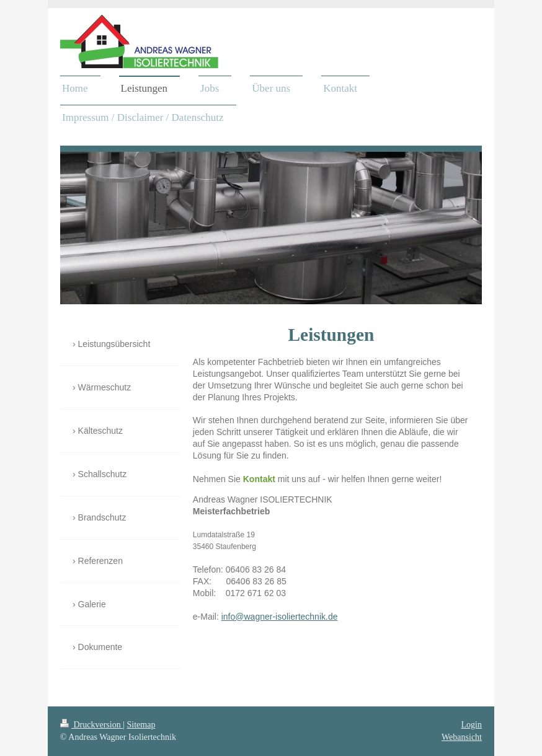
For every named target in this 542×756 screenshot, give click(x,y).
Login (472, 725)
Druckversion (91, 725)
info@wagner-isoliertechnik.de (280, 617)
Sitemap (141, 725)
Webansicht (462, 737)
